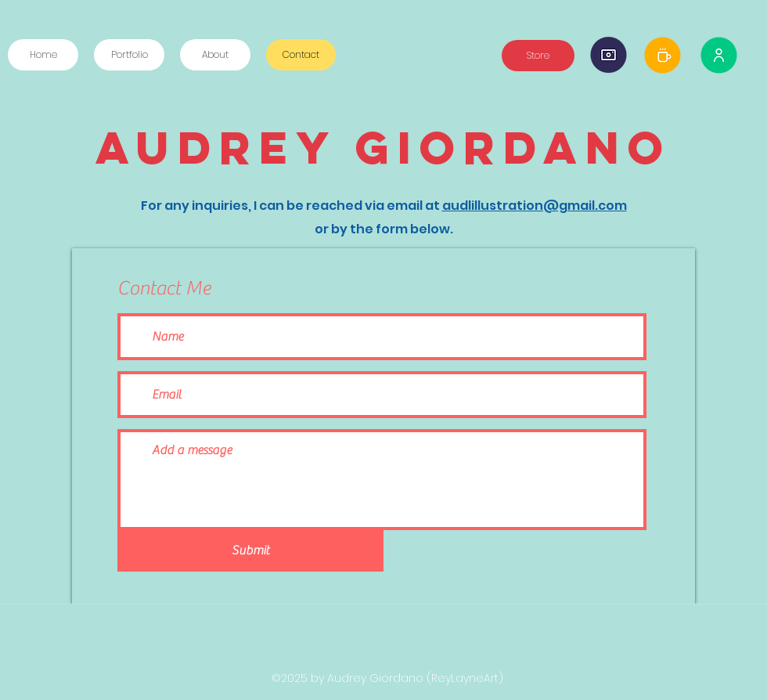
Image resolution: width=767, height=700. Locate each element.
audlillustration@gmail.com (535, 206)
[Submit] (250, 551)
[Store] (538, 56)
